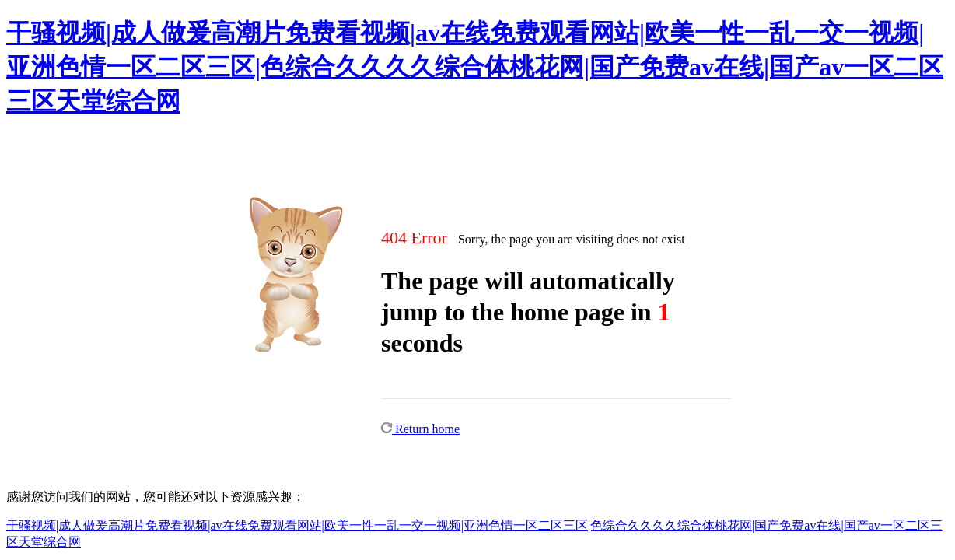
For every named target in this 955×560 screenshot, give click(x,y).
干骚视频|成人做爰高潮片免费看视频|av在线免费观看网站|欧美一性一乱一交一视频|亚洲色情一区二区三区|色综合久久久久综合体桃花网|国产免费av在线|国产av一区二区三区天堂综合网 (475, 67)
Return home (420, 429)
